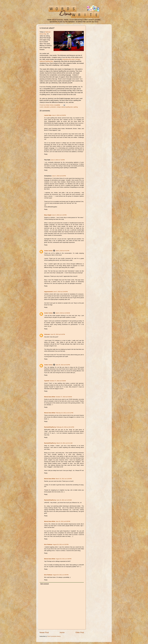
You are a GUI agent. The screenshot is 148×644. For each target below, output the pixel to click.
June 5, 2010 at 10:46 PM (60, 292)
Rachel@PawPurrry (50, 427)
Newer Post (44, 632)
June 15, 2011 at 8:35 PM (63, 521)
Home (62, 632)
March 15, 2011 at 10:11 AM (64, 443)
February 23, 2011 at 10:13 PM (65, 427)
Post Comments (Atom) (54, 636)
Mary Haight (48, 215)
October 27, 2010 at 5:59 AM (58, 381)
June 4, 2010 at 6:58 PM (59, 115)
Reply (46, 154)
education (47, 107)
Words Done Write (50, 397)
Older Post (80, 632)
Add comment (45, 584)
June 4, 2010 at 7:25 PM (58, 160)
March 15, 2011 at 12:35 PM (64, 479)
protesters (53, 107)
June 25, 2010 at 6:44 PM (58, 334)
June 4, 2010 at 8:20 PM (59, 176)
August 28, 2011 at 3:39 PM (64, 559)
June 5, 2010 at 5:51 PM (62, 251)
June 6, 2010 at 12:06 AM (63, 313)
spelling (76, 107)
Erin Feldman (48, 544)
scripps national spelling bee (65, 107)
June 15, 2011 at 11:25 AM (64, 500)
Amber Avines (48, 251)
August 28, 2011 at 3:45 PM (61, 575)
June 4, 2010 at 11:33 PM (59, 215)
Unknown (47, 334)
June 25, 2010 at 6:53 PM (63, 365)
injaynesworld (48, 292)
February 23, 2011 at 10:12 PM (65, 413)
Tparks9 (47, 381)
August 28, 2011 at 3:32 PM (61, 544)
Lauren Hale (48, 115)
